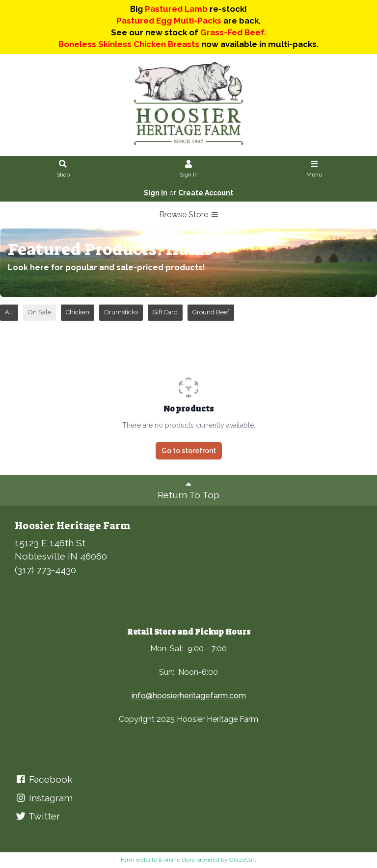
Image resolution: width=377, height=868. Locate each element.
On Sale (40, 312)
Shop (63, 169)
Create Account (206, 193)
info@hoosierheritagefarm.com (189, 696)
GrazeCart (243, 860)
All (9, 312)
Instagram (44, 798)
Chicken (78, 312)
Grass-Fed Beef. (233, 32)
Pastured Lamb (176, 9)
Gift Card (165, 312)
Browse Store (189, 215)
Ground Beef (211, 312)
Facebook (44, 779)
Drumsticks (121, 312)
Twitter (37, 816)
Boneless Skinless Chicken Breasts (129, 44)
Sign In (189, 169)
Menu (314, 169)
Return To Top (188, 490)
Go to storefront (189, 451)
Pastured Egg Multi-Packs (169, 21)
